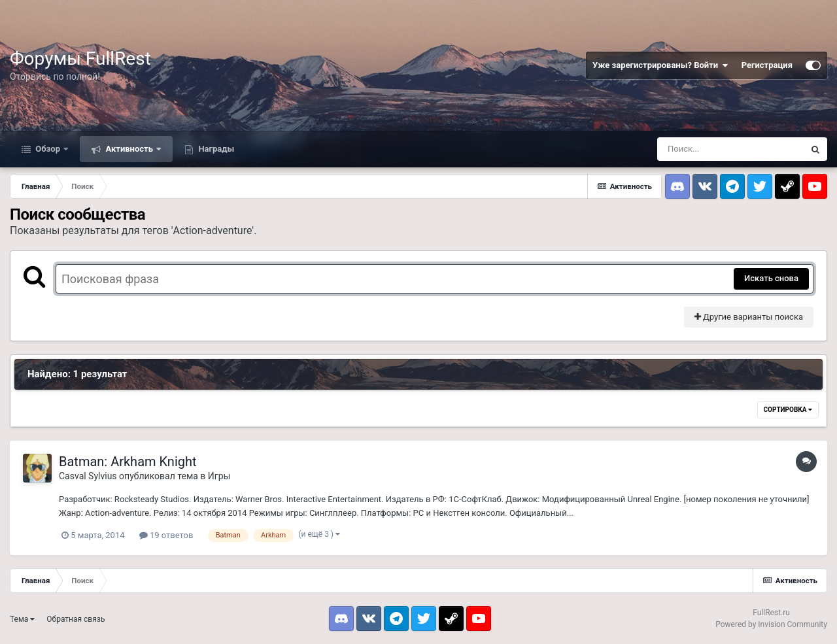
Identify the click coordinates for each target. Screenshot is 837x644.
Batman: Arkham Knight (128, 462)
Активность (129, 149)
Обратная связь (76, 619)
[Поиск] (730, 149)
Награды (215, 149)
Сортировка (788, 410)
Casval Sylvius (88, 476)
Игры (219, 476)
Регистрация (767, 65)
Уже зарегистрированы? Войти (660, 65)
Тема (22, 619)
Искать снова (771, 278)
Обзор (48, 149)
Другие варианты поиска (749, 317)
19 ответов (166, 535)
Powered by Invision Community (771, 624)
